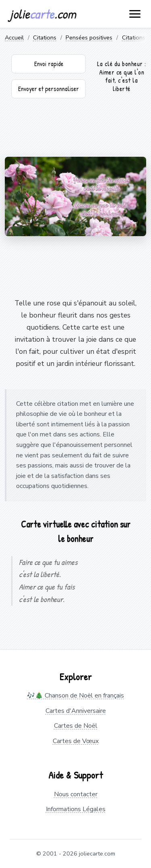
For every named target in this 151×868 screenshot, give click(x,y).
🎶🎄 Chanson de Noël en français (75, 696)
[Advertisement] (75, 131)
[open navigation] (135, 14)
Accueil (14, 37)
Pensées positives (89, 37)
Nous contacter (76, 794)
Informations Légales (76, 809)
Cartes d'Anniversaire (76, 711)
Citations (45, 37)
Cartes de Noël (76, 726)
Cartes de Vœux (76, 741)
